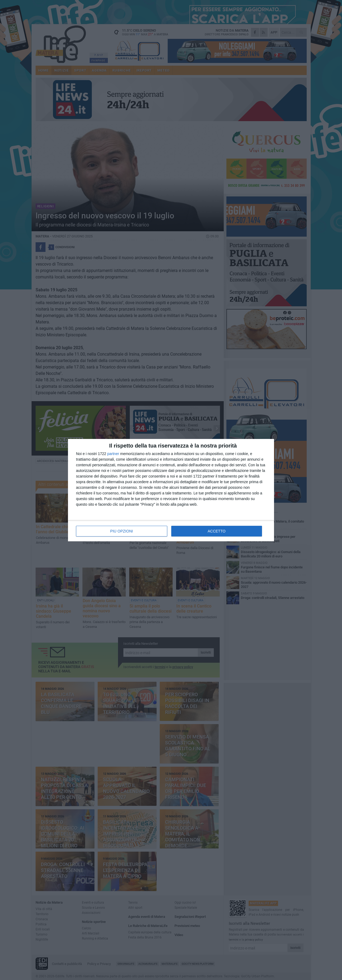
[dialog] (171, 490)
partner (113, 454)
